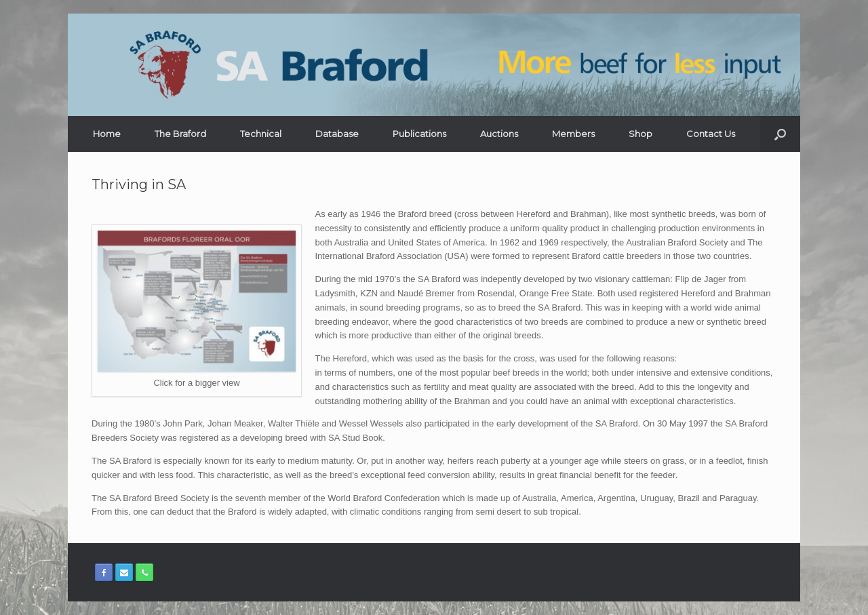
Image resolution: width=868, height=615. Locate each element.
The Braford (180, 134)
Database (337, 134)
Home (107, 134)
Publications (419, 134)
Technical (261, 134)
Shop (640, 134)
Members (573, 134)
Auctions (499, 134)
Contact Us (711, 134)
